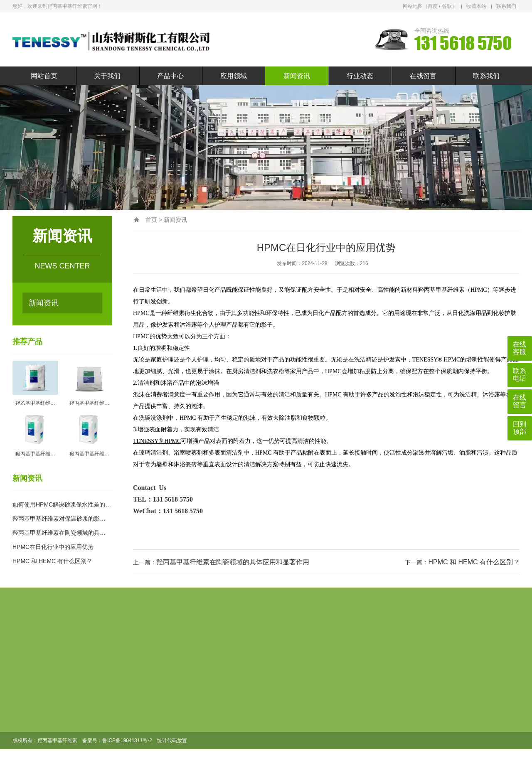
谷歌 (447, 6)
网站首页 (44, 76)
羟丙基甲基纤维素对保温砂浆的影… (59, 519)
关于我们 (107, 76)
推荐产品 (27, 342)
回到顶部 (520, 428)
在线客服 (520, 348)
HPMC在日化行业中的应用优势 (53, 547)
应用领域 (234, 76)
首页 (151, 220)
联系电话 (520, 375)
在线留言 (423, 76)
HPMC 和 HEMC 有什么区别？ (52, 561)
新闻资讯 (297, 76)
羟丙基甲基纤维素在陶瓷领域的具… (59, 533)
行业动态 (360, 76)
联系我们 (506, 6)
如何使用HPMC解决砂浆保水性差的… (62, 504)
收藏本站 (476, 6)
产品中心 (170, 76)
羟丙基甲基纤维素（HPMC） (456, 290)
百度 (433, 6)
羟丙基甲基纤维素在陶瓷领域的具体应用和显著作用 (233, 562)
